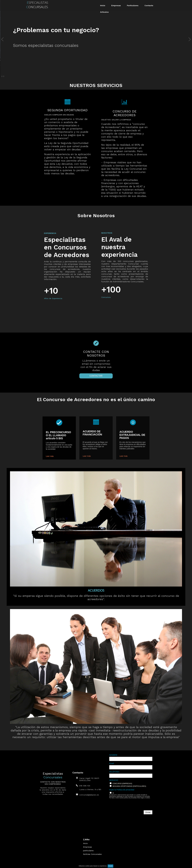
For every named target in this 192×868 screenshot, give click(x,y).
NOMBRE (113, 755)
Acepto (110, 866)
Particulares (133, 5)
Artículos (104, 12)
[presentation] (129, 805)
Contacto (149, 5)
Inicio (103, 5)
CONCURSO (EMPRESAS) (122, 784)
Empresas (116, 5)
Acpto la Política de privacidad (122, 790)
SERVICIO (114, 780)
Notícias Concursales (92, 854)
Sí (113, 793)
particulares (88, 851)
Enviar (148, 812)
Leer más (50, 456)
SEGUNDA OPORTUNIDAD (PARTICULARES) (129, 786)
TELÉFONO (114, 772)
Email (112, 763)
